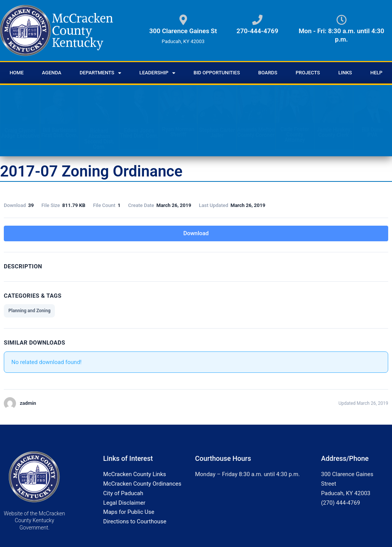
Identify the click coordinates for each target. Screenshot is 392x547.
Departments (100, 73)
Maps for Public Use (129, 512)
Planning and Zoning (29, 311)
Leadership (157, 73)
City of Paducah (123, 493)
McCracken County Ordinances (142, 484)
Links (345, 73)
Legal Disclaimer (124, 503)
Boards (268, 73)
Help (376, 73)
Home (17, 73)
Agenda (52, 73)
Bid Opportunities (217, 73)
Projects (308, 73)
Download (196, 233)
